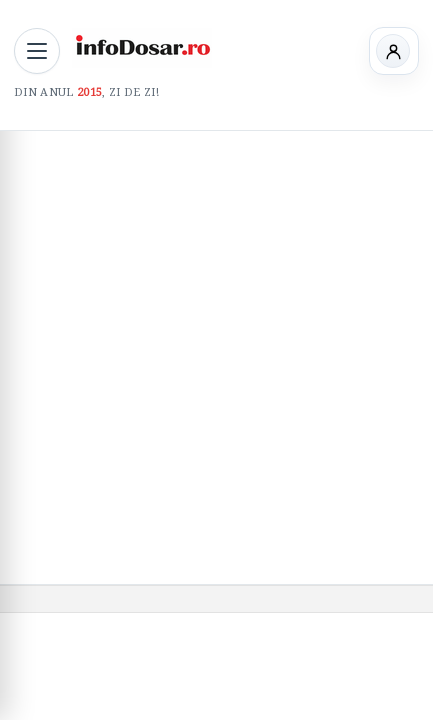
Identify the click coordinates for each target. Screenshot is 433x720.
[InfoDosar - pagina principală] (142, 48)
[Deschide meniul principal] (37, 51)
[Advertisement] (216, 357)
